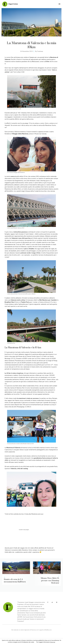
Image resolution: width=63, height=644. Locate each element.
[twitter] (52, 602)
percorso (10, 386)
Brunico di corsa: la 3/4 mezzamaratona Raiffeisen (15, 581)
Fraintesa (40, 51)
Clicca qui (52, 642)
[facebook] (57, 602)
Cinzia (28, 132)
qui (56, 448)
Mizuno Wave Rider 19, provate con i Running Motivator (50, 581)
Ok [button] (35, 642)
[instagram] (48, 602)
